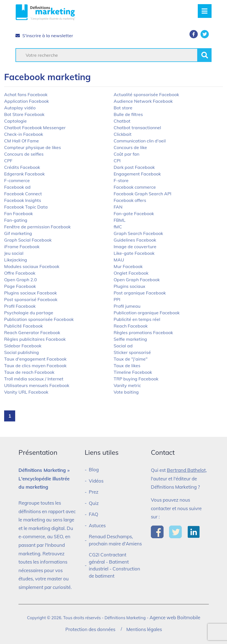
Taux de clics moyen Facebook (35, 366)
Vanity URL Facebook (26, 392)
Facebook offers (130, 200)
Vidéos (96, 481)
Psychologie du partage (29, 313)
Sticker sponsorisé (132, 352)
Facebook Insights (23, 200)
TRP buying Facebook (136, 379)
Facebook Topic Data (26, 207)
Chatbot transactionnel (137, 128)
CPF (8, 161)
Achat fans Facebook (26, 94)
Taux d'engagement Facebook (35, 359)
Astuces (97, 525)
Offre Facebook (20, 273)
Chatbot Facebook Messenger (35, 128)
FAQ (94, 514)
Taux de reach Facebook (29, 372)
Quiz (94, 503)
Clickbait (123, 134)
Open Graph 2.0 (21, 280)
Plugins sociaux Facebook (30, 293)
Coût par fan (126, 154)
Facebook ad (17, 187)
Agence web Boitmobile (175, 617)
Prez (94, 492)
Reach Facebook (131, 326)
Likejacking (16, 260)
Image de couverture (135, 247)
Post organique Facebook (140, 293)
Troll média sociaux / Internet (34, 379)
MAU (119, 260)
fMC (118, 227)
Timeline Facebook (133, 372)
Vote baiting (126, 392)
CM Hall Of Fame (22, 141)
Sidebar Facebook (23, 346)
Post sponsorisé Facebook (31, 299)
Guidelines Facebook (135, 240)
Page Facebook (20, 286)
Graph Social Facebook (28, 240)
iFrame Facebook (22, 247)
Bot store (123, 108)
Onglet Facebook (131, 273)
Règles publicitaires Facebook (35, 339)
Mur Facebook (128, 266)
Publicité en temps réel (137, 319)
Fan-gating (16, 220)
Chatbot (122, 121)
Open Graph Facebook (137, 280)
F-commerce (17, 180)
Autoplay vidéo (20, 108)
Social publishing (22, 352)
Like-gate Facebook (134, 253)
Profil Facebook (20, 306)
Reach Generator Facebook (32, 332)
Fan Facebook (18, 213)
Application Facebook (26, 101)
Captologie (15, 121)
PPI (117, 299)
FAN (118, 207)
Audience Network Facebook (143, 101)
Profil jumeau (127, 306)
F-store (121, 180)
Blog (94, 470)
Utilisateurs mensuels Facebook (37, 385)
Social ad (123, 346)
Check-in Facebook (24, 134)
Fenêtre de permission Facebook (37, 227)
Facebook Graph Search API (142, 194)
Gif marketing (18, 233)
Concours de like (130, 147)
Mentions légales (144, 629)
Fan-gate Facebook (134, 213)
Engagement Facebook (137, 174)
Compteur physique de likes (33, 147)
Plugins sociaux (129, 286)
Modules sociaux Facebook (32, 266)
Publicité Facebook (23, 326)
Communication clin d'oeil (140, 141)
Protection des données (90, 629)
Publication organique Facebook (147, 313)
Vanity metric (127, 385)
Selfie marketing (130, 339)
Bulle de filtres (128, 114)
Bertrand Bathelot (186, 470)
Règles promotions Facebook (143, 332)
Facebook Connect (23, 194)
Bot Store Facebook (24, 114)
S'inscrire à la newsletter (44, 36)
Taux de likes (127, 366)
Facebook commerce (135, 187)
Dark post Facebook (134, 167)
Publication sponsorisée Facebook (39, 319)
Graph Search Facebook (138, 233)
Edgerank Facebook (24, 174)
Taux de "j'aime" (131, 359)
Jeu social (14, 253)
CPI (117, 161)
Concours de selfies (24, 154)
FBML (120, 220)
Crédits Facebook (22, 167)
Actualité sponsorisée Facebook (146, 94)
